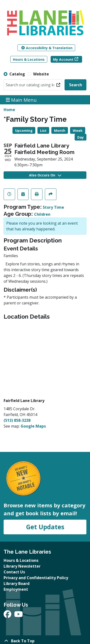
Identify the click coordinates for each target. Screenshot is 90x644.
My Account (63, 59)
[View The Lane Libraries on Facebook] (8, 616)
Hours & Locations (29, 59)
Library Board (17, 584)
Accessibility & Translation (47, 48)
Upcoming (24, 131)
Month (60, 131)
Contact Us (14, 572)
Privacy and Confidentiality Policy (36, 578)
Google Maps (33, 426)
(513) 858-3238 (17, 420)
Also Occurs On (45, 175)
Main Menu (21, 100)
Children (42, 214)
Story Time (53, 207)
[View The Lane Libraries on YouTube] (18, 616)
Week (78, 131)
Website (41, 74)
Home (9, 110)
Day (81, 137)
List (43, 131)
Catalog (17, 74)
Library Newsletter (22, 566)
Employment (16, 589)
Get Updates (45, 527)
